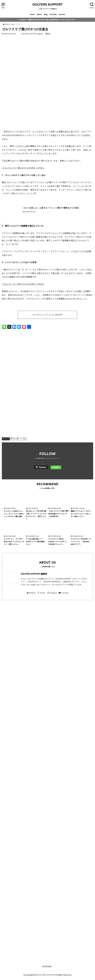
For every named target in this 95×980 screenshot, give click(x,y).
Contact (62, 14)
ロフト (23, 146)
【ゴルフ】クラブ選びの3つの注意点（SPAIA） (24, 168)
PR (14, 439)
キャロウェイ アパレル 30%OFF (48, 315)
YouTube (53, 14)
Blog (46, 14)
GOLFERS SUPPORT (48, 4)
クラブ (7, 439)
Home (32, 14)
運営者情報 (47, 966)
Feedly (56, 467)
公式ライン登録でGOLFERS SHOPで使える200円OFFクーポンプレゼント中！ (48, 20)
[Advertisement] (47, 352)
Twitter (42, 467)
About (39, 14)
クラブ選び (23, 439)
